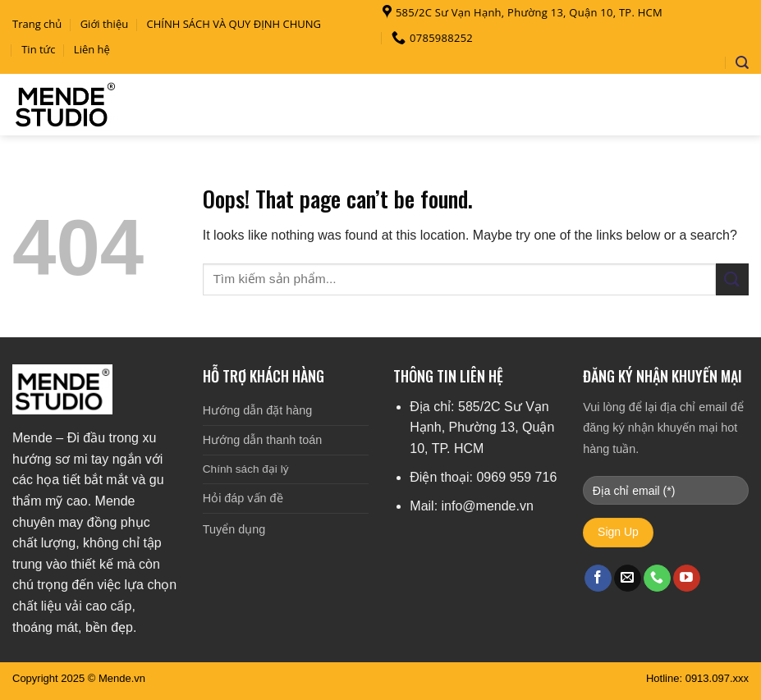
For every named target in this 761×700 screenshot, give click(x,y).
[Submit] (732, 279)
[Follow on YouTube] (687, 579)
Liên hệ (92, 49)
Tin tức (38, 49)
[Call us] (657, 579)
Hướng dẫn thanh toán (262, 440)
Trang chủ (37, 24)
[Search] (742, 63)
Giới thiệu (105, 24)
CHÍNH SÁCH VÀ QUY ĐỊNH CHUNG (234, 24)
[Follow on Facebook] (598, 579)
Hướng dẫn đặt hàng (257, 410)
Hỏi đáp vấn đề (243, 498)
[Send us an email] (628, 579)
